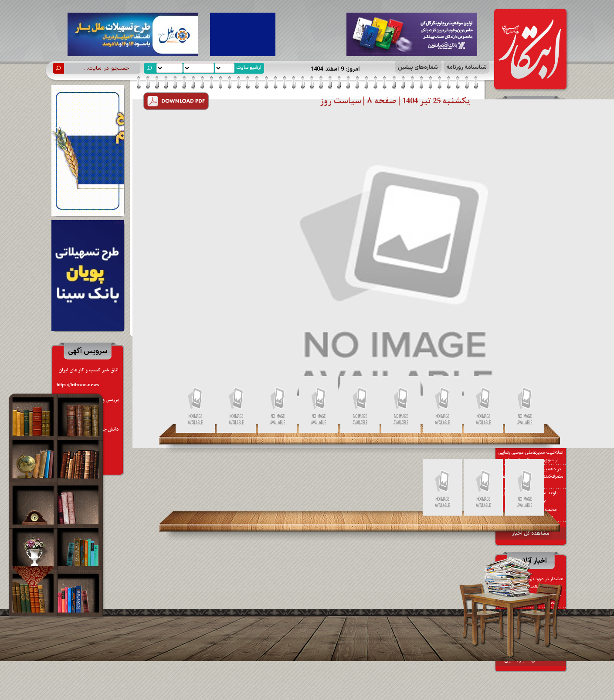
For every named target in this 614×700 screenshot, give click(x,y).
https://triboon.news (78, 385)
